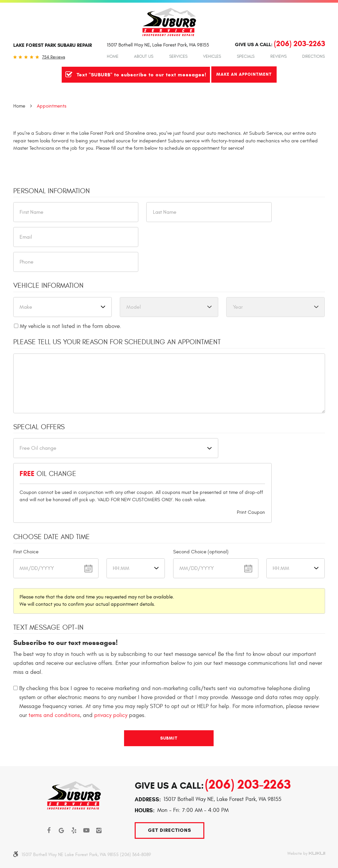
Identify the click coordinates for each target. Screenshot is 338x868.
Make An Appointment (244, 74)
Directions (313, 56)
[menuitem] (113, 56)
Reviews (278, 56)
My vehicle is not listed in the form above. (71, 326)
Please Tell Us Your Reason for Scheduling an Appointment (117, 342)
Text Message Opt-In (48, 628)
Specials (246, 56)
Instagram (99, 830)
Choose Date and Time (52, 537)
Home (113, 56)
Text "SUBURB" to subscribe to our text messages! (141, 75)
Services (178, 56)
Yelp (74, 830)
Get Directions (169, 830)
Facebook (49, 830)
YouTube (87, 830)
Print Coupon (251, 512)
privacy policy (111, 715)
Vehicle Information (48, 286)
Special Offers (39, 427)
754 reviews (54, 57)
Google (62, 830)
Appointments (52, 106)
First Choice (26, 552)
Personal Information (52, 191)
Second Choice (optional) (201, 552)
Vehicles (212, 56)
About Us (144, 56)
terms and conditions (54, 715)
